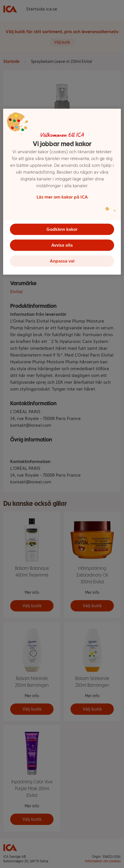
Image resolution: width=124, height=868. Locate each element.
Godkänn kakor (62, 229)
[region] (62, 192)
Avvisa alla (62, 245)
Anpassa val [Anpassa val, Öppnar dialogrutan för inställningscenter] (62, 261)
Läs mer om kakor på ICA (62, 197)
